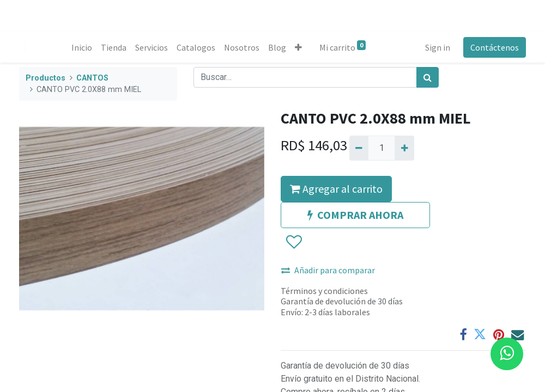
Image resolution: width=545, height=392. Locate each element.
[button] (298, 47)
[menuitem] (82, 47)
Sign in (438, 47)
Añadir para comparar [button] (328, 270)
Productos (46, 78)
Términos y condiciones (324, 291)
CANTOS (92, 78)
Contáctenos (495, 47)
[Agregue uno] (404, 148)
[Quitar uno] (359, 148)
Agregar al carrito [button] (336, 189)
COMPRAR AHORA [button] (355, 215)
